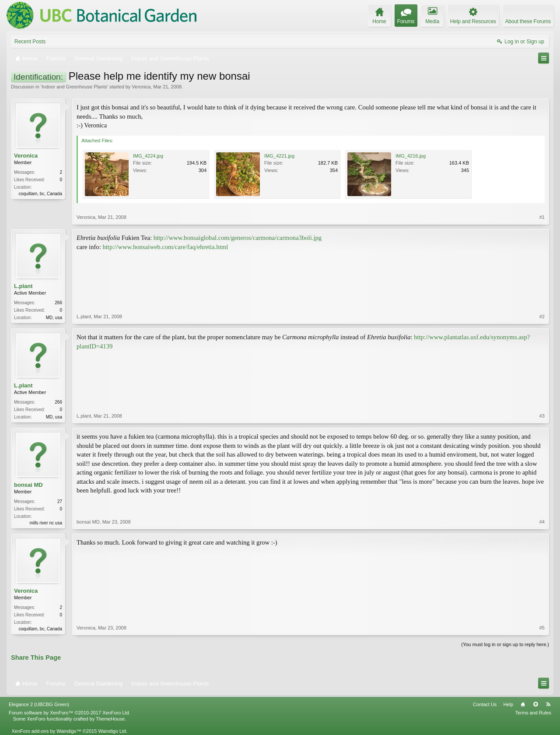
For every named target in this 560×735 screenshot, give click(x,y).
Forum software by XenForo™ (70, 713)
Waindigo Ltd (112, 731)
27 (60, 501)
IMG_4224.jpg (148, 156)
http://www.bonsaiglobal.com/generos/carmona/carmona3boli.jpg (238, 238)
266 (58, 303)
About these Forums (528, 21)
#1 (542, 217)
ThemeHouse (110, 719)
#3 (542, 416)
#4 (542, 522)
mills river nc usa (46, 523)
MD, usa (54, 318)
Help (508, 704)
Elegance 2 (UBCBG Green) (39, 704)
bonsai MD (28, 485)
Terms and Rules (533, 713)
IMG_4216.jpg (411, 156)
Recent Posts (30, 42)
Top (535, 704)
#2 (542, 317)
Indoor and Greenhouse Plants (74, 87)
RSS (548, 704)
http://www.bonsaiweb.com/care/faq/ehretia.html (165, 247)
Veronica (141, 87)
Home (523, 704)
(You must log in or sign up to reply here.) (505, 644)
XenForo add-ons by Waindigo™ (46, 731)
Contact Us (485, 704)
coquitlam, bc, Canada (40, 194)
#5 (542, 628)
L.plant (23, 286)
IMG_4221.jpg (279, 156)
